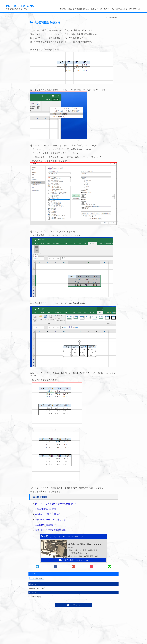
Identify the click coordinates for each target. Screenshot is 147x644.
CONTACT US (135, 9)
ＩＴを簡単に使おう (37, 578)
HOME (63, 9)
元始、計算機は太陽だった (78, 9)
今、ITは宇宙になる (119, 9)
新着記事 (95, 9)
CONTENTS (105, 9)
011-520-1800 (75, 556)
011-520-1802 (91, 556)
